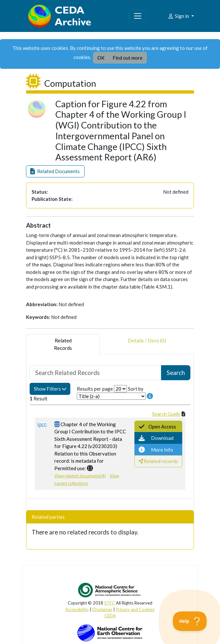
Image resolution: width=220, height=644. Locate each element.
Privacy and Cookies (135, 609)
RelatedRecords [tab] (63, 344)
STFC (110, 603)
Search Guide (166, 414)
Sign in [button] (179, 16)
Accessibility (77, 609)
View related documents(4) (80, 476)
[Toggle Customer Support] (190, 621)
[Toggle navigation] (138, 16)
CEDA (110, 616)
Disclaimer (102, 609)
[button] (55, 171)
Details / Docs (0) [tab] (147, 344)
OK (101, 58)
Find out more (128, 58)
